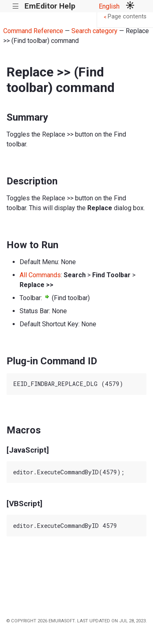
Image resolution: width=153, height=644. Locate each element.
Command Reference (33, 31)
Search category (94, 31)
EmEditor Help (50, 6)
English (109, 6)
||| (16, 6)
